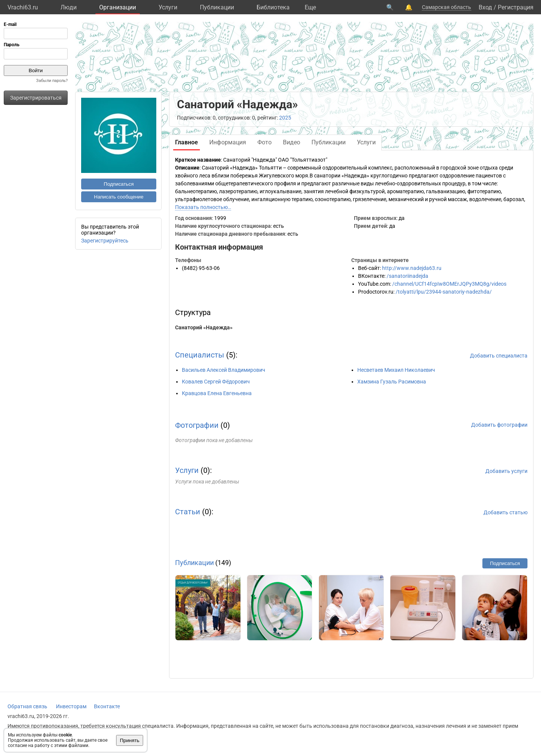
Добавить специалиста (499, 356)
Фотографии (197, 425)
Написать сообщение (119, 197)
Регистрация (516, 7)
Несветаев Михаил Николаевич (396, 370)
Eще (310, 7)
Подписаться (119, 184)
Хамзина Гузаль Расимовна (392, 382)
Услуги (168, 7)
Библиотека (273, 7)
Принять (130, 740)
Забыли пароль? (52, 81)
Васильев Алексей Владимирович (224, 370)
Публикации (217, 7)
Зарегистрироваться (36, 98)
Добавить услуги (506, 471)
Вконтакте (107, 706)
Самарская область (447, 7)
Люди (69, 7)
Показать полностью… (203, 207)
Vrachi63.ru (23, 7)
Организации (118, 7)
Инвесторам (71, 706)
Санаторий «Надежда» (204, 327)
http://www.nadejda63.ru (412, 268)
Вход (485, 7)
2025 (285, 118)
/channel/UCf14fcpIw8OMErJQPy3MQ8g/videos (449, 284)
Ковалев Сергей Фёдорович (216, 382)
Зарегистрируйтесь (105, 241)
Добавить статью (505, 512)
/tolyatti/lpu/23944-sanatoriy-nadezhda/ (444, 292)
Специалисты (200, 355)
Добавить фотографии (499, 425)
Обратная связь (27, 706)
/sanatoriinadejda (407, 276)
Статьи (188, 512)
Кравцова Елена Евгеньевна (217, 393)
